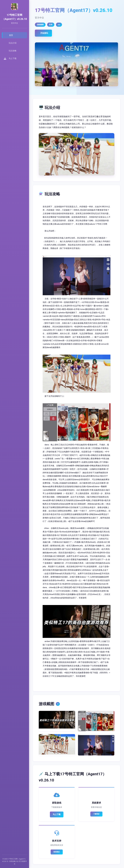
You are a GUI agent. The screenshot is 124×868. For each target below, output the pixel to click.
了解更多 (96, 814)
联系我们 (57, 852)
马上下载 (57, 814)
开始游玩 (44, 33)
